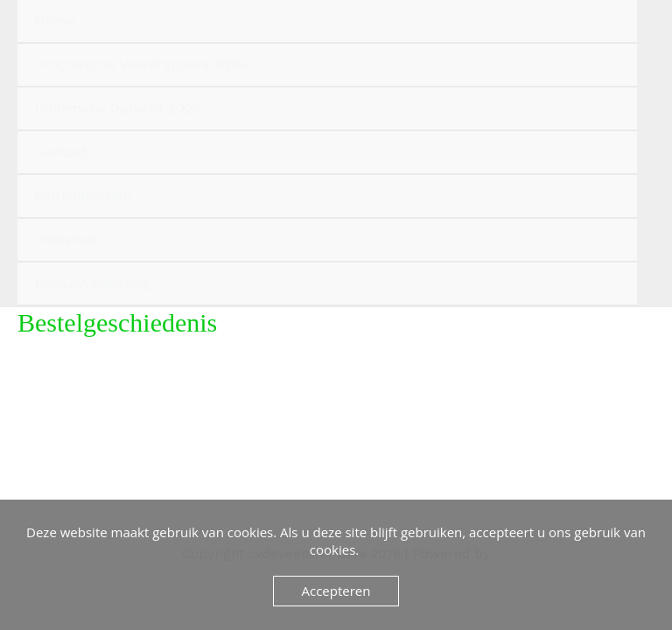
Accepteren (336, 591)
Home (55, 21)
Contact (61, 152)
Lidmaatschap (83, 196)
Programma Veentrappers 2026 (140, 64)
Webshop (66, 239)
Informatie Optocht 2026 (118, 108)
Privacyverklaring (93, 283)
